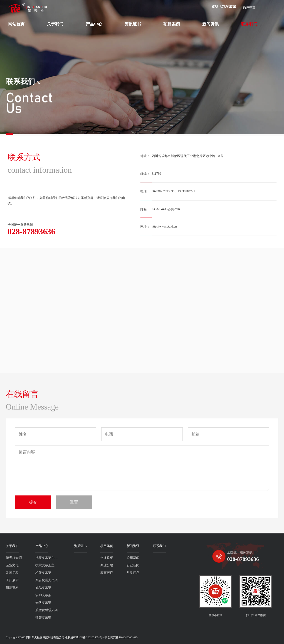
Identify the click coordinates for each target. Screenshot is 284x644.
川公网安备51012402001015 (121, 637)
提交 (33, 525)
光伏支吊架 (22, 603)
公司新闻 (112, 558)
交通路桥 (86, 558)
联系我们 (249, 24)
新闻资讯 (210, 24)
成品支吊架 (22, 588)
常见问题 (112, 573)
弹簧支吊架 (22, 618)
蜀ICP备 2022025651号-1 (90, 637)
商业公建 (86, 565)
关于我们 (55, 24)
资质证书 (133, 24)
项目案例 (172, 24)
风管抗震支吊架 (26, 580)
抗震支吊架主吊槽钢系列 (27, 565)
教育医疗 (86, 573)
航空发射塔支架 (26, 610)
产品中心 (94, 24)
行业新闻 (112, 565)
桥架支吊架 (22, 573)
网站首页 (16, 24)
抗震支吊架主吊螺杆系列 (27, 558)
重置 (74, 525)
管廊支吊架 (22, 595)
